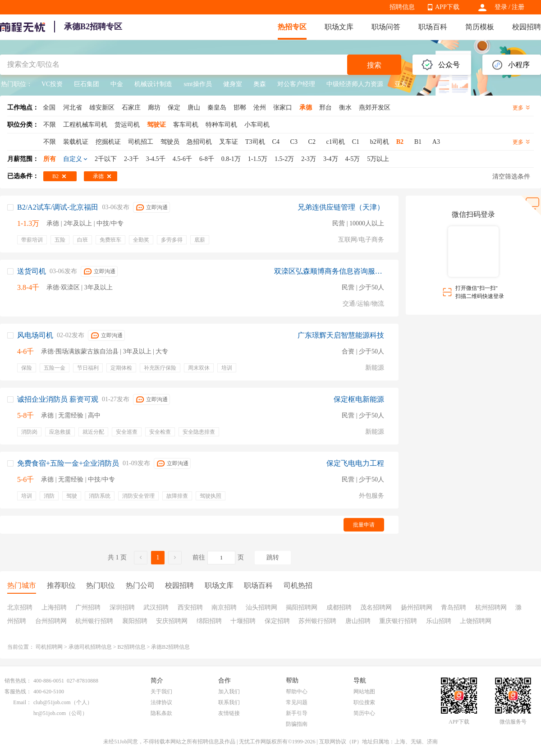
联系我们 (229, 702)
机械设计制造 (153, 84)
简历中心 (364, 713)
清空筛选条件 (511, 176)
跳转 (273, 557)
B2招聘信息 (132, 647)
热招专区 (292, 27)
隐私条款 (161, 713)
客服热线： (18, 692)
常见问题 (297, 702)
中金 (117, 84)
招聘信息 (402, 7)
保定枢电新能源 (359, 399)
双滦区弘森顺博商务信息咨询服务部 (329, 271)
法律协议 (161, 702)
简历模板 (480, 27)
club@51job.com (52, 702)
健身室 (233, 84)
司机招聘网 (49, 647)
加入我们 (229, 692)
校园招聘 (527, 27)
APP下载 (447, 7)
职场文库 (339, 27)
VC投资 (52, 84)
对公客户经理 (296, 84)
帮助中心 (297, 692)
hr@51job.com (50, 713)
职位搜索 (364, 702)
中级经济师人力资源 (355, 84)
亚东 (401, 84)
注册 (518, 7)
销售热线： (18, 681)
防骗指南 (297, 724)
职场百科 (433, 27)
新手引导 (297, 713)
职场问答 (386, 27)
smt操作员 (197, 84)
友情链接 (229, 713)
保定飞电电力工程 (355, 463)
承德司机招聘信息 (90, 647)
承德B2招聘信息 (170, 647)
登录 (501, 7)
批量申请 (364, 525)
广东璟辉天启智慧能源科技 (341, 335)
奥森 (260, 84)
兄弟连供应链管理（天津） (341, 207)
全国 (49, 108)
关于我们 (161, 692)
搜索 (374, 65)
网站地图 (364, 692)
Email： (22, 702)
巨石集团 (87, 84)
